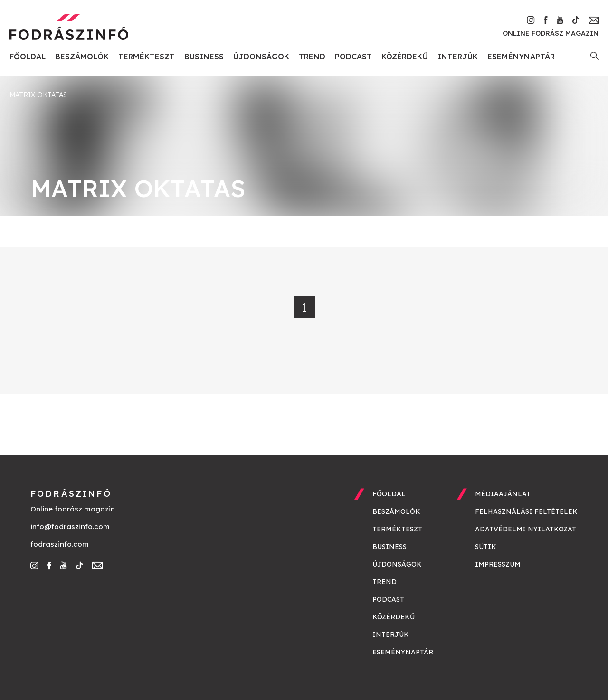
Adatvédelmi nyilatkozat (526, 529)
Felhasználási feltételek (526, 511)
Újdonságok (261, 57)
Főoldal (28, 57)
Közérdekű (405, 57)
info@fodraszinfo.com (70, 526)
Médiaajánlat (503, 494)
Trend (312, 57)
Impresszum (498, 564)
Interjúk (458, 57)
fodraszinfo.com (60, 544)
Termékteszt (147, 57)
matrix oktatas (38, 95)
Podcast (353, 57)
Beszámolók (82, 57)
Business (204, 57)
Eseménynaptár (521, 57)
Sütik (486, 547)
